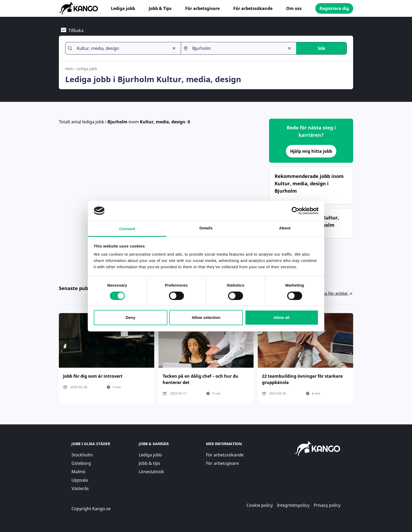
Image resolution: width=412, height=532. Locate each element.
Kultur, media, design (163, 122)
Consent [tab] (127, 229)
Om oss (294, 8)
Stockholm (82, 455)
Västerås (80, 488)
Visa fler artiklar (337, 293)
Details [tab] (206, 228)
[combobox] (121, 48)
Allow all (282, 317)
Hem (69, 69)
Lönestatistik (151, 472)
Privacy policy (327, 505)
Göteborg (81, 463)
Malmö (78, 472)
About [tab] (285, 228)
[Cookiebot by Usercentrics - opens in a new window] (295, 211)
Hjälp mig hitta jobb (311, 151)
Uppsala (80, 480)
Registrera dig (334, 8)
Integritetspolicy (293, 505)
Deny (130, 317)
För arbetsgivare (202, 8)
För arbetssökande (253, 8)
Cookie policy (260, 505)
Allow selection (206, 317)
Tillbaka (72, 30)
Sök (321, 48)
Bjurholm (117, 122)
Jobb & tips (150, 463)
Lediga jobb (123, 8)
